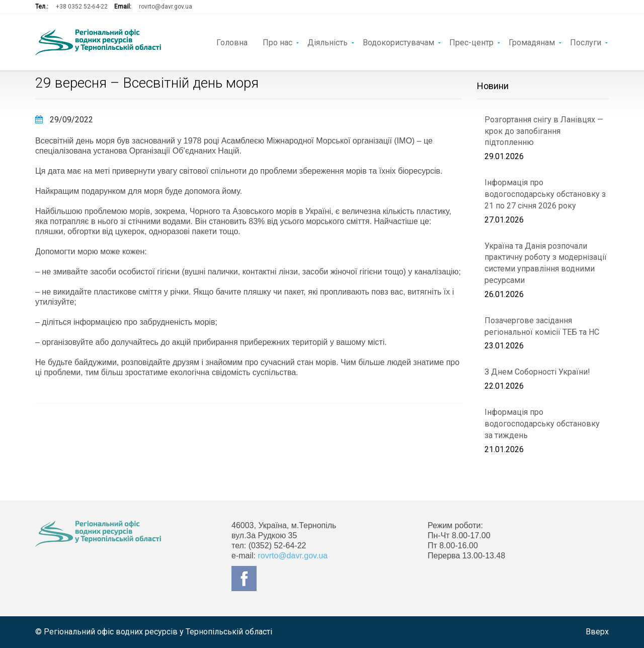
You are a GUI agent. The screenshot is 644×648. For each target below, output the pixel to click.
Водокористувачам (398, 42)
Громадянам (532, 42)
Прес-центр (471, 42)
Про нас (277, 42)
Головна (232, 42)
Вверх (597, 632)
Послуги (586, 42)
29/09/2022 (64, 120)
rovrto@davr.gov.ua (166, 7)
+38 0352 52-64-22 (82, 7)
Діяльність (328, 42)
